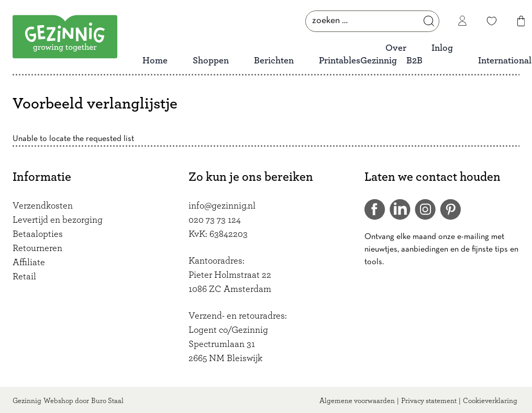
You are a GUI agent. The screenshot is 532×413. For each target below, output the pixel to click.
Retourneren (37, 248)
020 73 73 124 (215, 220)
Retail (24, 277)
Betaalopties (38, 234)
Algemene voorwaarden (357, 401)
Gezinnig (27, 401)
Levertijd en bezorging (58, 220)
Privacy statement (429, 401)
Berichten (274, 61)
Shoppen (211, 61)
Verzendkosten (43, 206)
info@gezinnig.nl (222, 206)
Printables (340, 61)
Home (155, 61)
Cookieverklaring (490, 401)
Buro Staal (107, 401)
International (505, 61)
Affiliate (29, 263)
